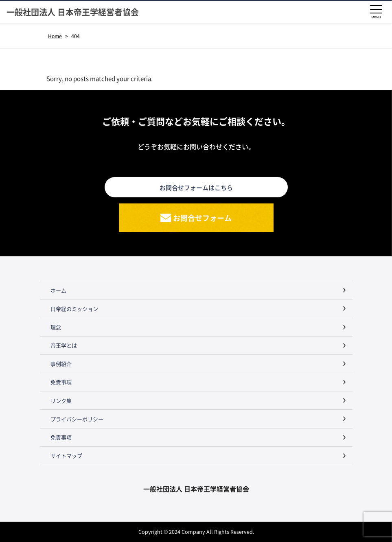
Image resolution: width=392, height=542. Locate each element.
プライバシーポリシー (77, 419)
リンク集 (61, 401)
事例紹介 (61, 364)
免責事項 (61, 382)
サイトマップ (66, 456)
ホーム (58, 290)
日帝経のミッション (74, 309)
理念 (56, 327)
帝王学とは (64, 345)
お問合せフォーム (202, 218)
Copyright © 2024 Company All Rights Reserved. (196, 532)
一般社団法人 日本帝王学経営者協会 (73, 12)
